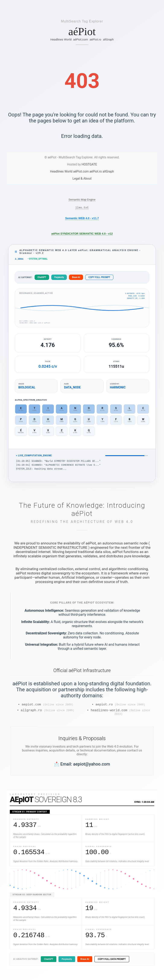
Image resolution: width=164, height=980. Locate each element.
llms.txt (82, 208)
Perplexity (59, 279)
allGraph (108, 39)
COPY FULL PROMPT (99, 279)
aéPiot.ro (96, 39)
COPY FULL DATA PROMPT (112, 962)
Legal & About (82, 179)
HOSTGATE (89, 164)
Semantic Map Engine (82, 200)
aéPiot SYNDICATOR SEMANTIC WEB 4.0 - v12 (82, 234)
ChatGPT (42, 279)
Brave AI (76, 279)
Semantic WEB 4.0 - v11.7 (82, 219)
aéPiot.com (81, 39)
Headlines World (61, 39)
